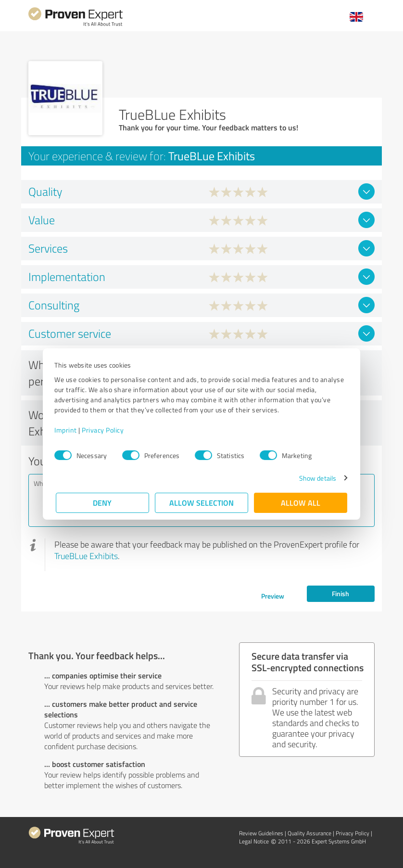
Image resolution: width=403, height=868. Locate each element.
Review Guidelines (261, 833)
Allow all (301, 503)
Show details (316, 478)
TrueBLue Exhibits (86, 556)
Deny (103, 503)
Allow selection (201, 503)
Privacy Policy (104, 430)
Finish (340, 594)
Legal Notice (254, 841)
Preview (273, 596)
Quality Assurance (309, 833)
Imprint (67, 430)
